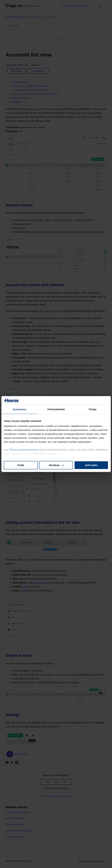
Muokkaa (56, 465)
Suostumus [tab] (20, 409)
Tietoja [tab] (93, 409)
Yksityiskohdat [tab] (56, 409)
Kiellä (21, 465)
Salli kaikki (91, 465)
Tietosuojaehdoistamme (24, 450)
